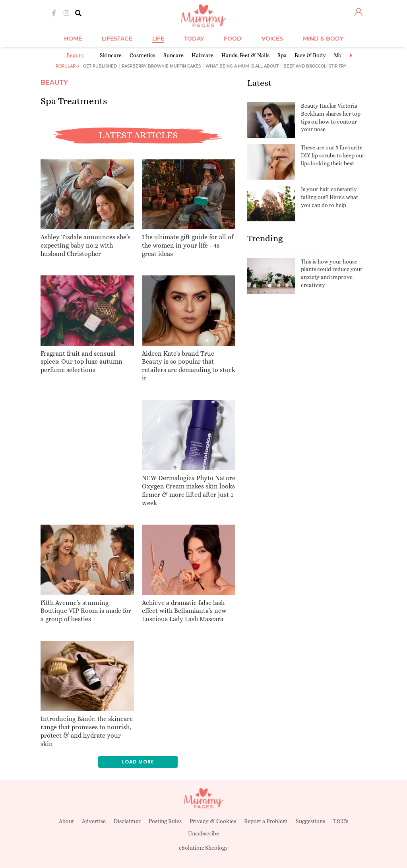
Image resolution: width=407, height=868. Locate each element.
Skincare (111, 55)
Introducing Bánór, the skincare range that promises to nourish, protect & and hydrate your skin (87, 731)
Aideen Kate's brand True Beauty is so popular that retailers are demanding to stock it (189, 366)
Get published (100, 66)
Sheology (217, 848)
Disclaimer (127, 821)
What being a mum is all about (242, 66)
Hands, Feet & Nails (245, 55)
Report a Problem (266, 821)
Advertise (94, 821)
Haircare (203, 55)
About (66, 821)
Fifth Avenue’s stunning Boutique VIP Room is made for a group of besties (86, 611)
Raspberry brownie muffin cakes (161, 66)
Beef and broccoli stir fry (315, 66)
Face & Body (310, 55)
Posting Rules (165, 821)
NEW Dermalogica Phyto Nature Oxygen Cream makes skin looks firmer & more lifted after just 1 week (189, 490)
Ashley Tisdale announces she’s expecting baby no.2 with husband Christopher (85, 245)
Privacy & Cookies (213, 821)
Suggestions (310, 821)
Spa (282, 55)
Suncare (173, 55)
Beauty (75, 55)
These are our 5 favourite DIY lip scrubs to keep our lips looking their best (333, 155)
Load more (138, 762)
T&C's (341, 821)
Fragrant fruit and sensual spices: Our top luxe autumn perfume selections (81, 362)
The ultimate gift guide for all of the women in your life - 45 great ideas (188, 245)
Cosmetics (142, 55)
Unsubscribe (203, 833)
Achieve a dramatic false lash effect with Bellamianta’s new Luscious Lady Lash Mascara (184, 611)
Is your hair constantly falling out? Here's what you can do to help (329, 197)
